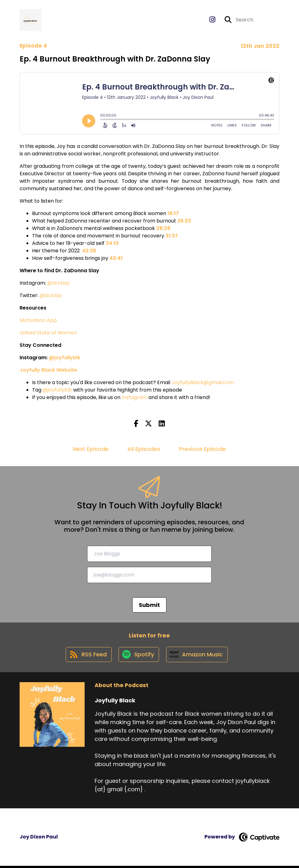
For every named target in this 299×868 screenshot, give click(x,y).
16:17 (173, 214)
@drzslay (58, 284)
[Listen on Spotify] (138, 657)
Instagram (134, 398)
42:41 (116, 259)
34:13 (112, 244)
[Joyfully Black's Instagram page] (212, 20)
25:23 (184, 222)
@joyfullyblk (57, 391)
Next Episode (91, 450)
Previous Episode (202, 450)
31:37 (172, 237)
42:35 (89, 252)
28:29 (163, 229)
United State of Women (48, 334)
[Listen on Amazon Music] (198, 656)
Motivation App (38, 321)
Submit (149, 606)
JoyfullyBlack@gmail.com (203, 383)
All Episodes (144, 450)
